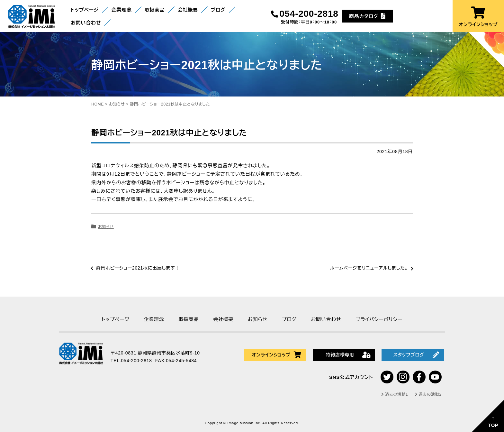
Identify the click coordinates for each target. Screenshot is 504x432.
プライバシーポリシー (379, 319)
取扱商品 (155, 10)
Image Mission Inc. (245, 423)
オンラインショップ (478, 17)
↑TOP (493, 421)
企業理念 (122, 10)
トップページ (85, 10)
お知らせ (106, 227)
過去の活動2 (428, 394)
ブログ (218, 10)
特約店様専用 (348, 355)
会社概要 (188, 10)
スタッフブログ (416, 355)
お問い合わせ (86, 23)
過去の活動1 (395, 394)
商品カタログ (367, 16)
